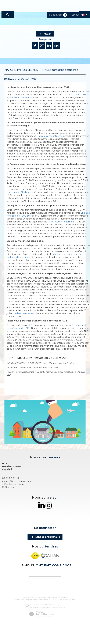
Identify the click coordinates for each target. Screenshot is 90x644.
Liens (54, 600)
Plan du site (20, 600)
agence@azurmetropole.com (18, 481)
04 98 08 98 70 (11, 478)
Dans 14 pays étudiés (18, 192)
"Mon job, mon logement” (61, 222)
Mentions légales (32, 600)
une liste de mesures (24, 313)
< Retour (45, 34)
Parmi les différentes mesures (53, 136)
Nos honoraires (45, 600)
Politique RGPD (69, 600)
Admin (59, 600)
